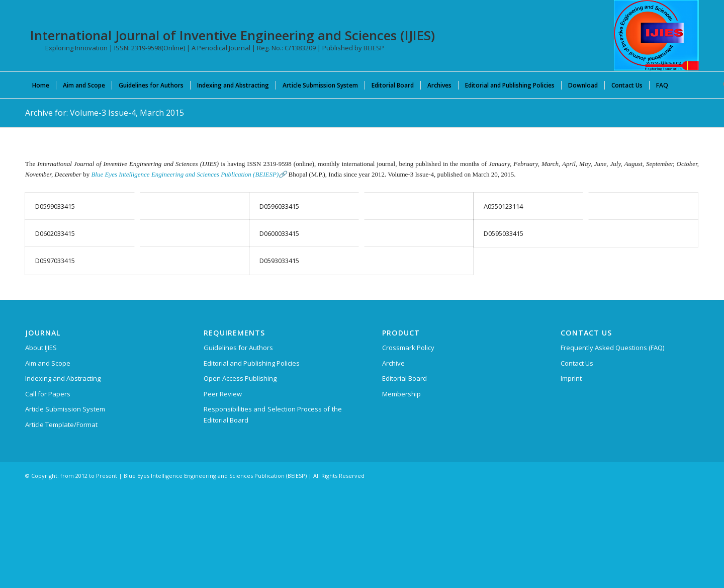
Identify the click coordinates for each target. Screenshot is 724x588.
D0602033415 (55, 233)
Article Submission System (65, 409)
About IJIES (41, 348)
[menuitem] (41, 85)
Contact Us (577, 363)
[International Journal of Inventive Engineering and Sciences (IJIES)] (656, 35)
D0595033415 (504, 233)
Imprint (571, 378)
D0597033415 (55, 261)
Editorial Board (404, 378)
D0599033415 (55, 206)
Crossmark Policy (408, 348)
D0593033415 (279, 261)
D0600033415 (279, 233)
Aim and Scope (48, 363)
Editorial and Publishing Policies (252, 363)
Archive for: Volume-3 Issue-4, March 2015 (105, 113)
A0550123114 (503, 206)
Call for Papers (48, 394)
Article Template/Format (61, 425)
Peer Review (223, 394)
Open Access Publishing (240, 378)
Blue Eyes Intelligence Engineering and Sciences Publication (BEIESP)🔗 (189, 174)
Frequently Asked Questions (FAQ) (612, 348)
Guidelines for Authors (238, 348)
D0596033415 (279, 206)
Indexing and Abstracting (63, 378)
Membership (401, 394)
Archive (393, 363)
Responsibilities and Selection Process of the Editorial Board (273, 414)
